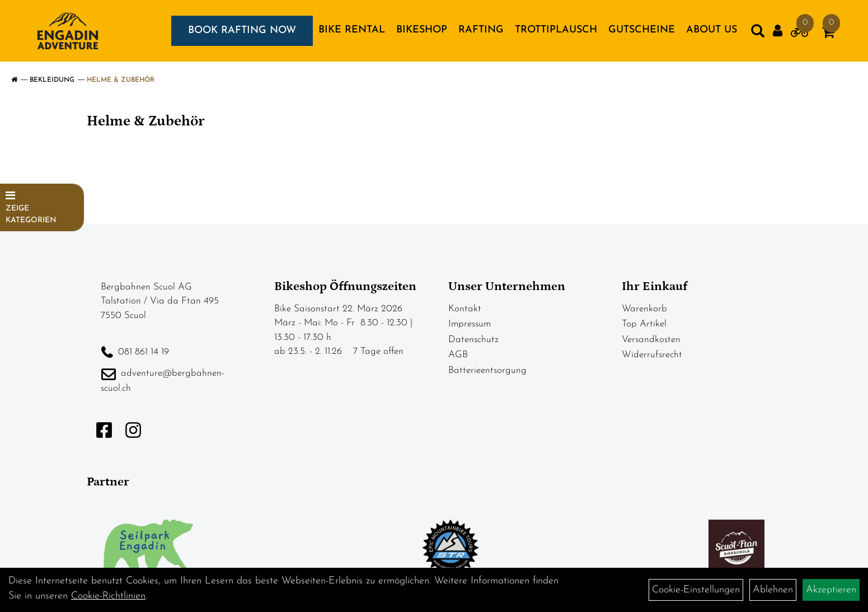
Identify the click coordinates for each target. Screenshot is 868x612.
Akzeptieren (831, 590)
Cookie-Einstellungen (696, 590)
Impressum (470, 324)
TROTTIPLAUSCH (556, 30)
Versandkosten (651, 340)
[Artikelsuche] (758, 34)
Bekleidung (52, 80)
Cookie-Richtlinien (108, 596)
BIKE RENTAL (352, 30)
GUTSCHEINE (642, 30)
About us (712, 30)
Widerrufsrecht (652, 355)
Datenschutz (473, 340)
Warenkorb (644, 309)
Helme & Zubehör (121, 80)
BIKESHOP (422, 30)
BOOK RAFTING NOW (242, 31)
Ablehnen (773, 590)
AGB (458, 355)
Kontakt (465, 309)
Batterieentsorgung (487, 370)
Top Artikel (644, 324)
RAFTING (481, 30)
